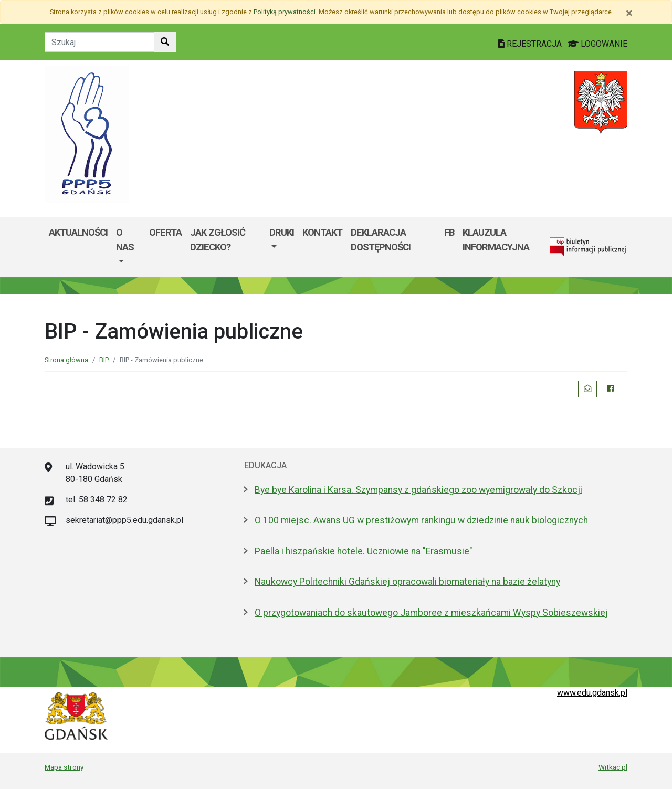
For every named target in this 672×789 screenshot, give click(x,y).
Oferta (165, 232)
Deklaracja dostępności (381, 240)
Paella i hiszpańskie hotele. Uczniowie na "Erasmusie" (364, 551)
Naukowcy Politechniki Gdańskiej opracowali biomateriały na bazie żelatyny (407, 582)
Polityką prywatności (285, 12)
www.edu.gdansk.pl (592, 693)
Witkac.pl (613, 767)
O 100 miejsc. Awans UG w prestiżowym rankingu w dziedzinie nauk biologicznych (421, 520)
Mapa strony (64, 767)
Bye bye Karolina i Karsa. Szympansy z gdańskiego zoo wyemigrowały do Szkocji (418, 490)
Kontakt (322, 232)
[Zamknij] (629, 13)
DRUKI (282, 232)
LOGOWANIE (598, 44)
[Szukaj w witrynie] (165, 42)
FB (449, 232)
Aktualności (78, 232)
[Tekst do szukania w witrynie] (99, 42)
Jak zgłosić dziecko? (218, 240)
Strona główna (66, 360)
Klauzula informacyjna (496, 240)
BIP (104, 360)
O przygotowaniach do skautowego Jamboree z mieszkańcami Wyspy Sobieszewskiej (431, 613)
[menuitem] (128, 247)
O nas (125, 240)
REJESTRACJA (531, 44)
